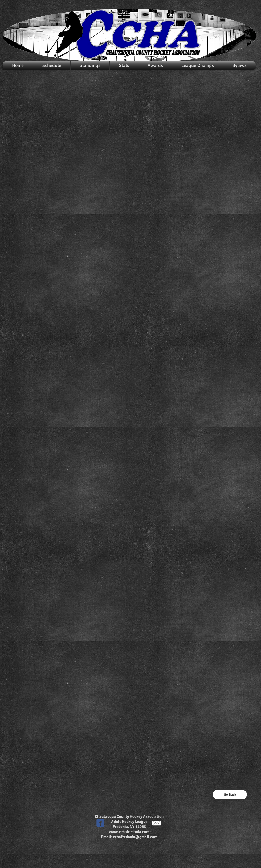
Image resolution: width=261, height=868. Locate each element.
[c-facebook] (100, 823)
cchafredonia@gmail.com (135, 837)
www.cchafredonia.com (129, 832)
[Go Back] (230, 795)
